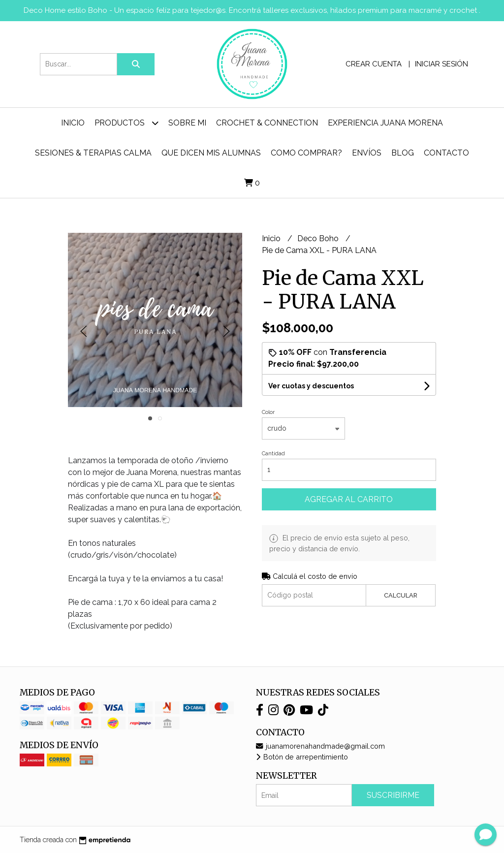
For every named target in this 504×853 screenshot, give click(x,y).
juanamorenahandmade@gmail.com (320, 746)
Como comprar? (306, 153)
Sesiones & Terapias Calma (93, 153)
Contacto (446, 153)
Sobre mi (187, 123)
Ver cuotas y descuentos (311, 386)
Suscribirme (393, 795)
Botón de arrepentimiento (302, 757)
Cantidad (273, 454)
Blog (403, 153)
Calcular (401, 595)
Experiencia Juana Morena (385, 123)
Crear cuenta (374, 64)
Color (268, 412)
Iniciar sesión (441, 64)
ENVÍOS (367, 153)
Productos (126, 123)
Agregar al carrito (349, 499)
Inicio (73, 123)
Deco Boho (319, 238)
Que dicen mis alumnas (211, 153)
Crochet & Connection (267, 123)
